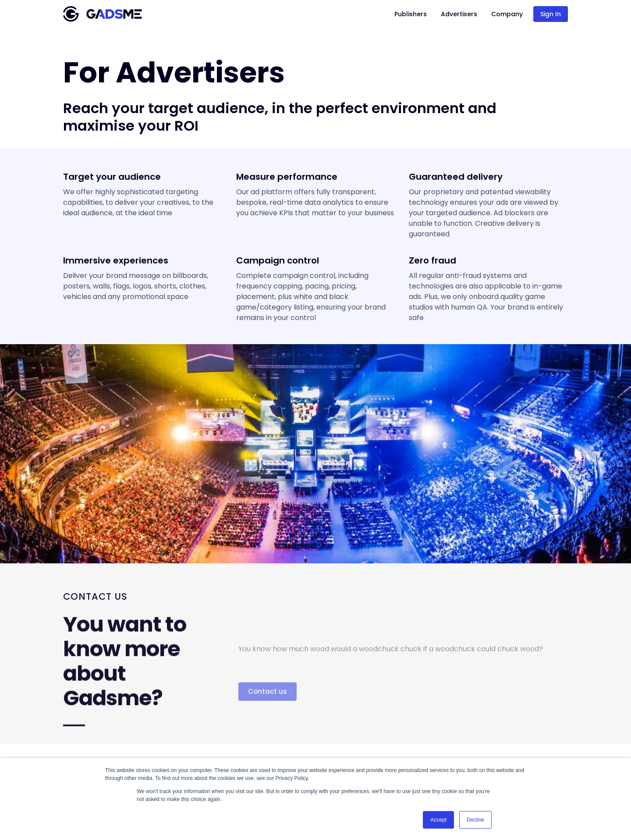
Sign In (551, 14)
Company (507, 14)
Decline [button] (475, 820)
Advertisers (459, 14)
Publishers (411, 14)
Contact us (268, 709)
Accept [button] (438, 820)
